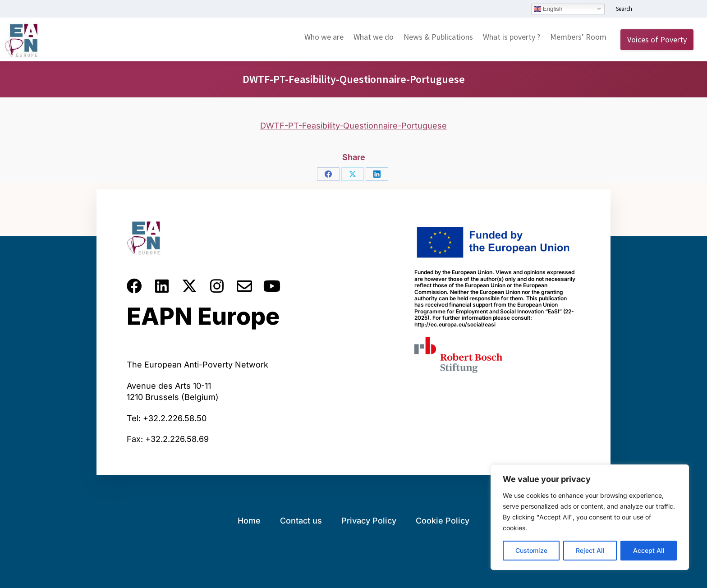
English (548, 9)
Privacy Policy (369, 521)
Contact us (301, 521)
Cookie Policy (443, 521)
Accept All (649, 550)
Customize (531, 550)
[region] (590, 517)
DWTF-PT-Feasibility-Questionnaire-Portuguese (353, 126)
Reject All (590, 550)
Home (249, 521)
